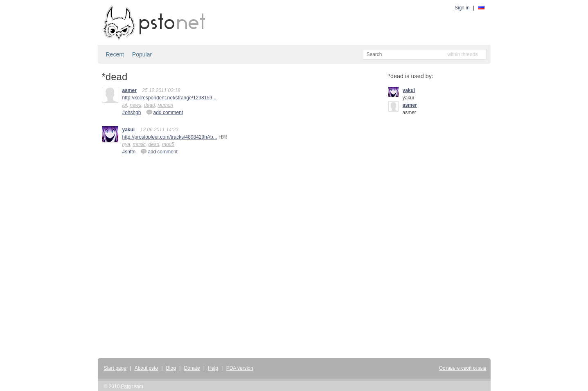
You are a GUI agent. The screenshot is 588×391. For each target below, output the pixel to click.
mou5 (168, 144)
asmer (130, 90)
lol (125, 105)
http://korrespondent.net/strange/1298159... (169, 98)
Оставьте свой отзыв (463, 368)
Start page (115, 368)
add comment (165, 112)
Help (213, 368)
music (139, 144)
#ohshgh (132, 112)
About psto (146, 368)
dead (150, 105)
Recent (115, 54)
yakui (129, 130)
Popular (142, 54)
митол (165, 105)
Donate (192, 368)
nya (126, 144)
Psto (126, 387)
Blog (171, 368)
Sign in (462, 8)
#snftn (129, 152)
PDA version (240, 368)
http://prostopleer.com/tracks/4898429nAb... (170, 137)
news (135, 105)
